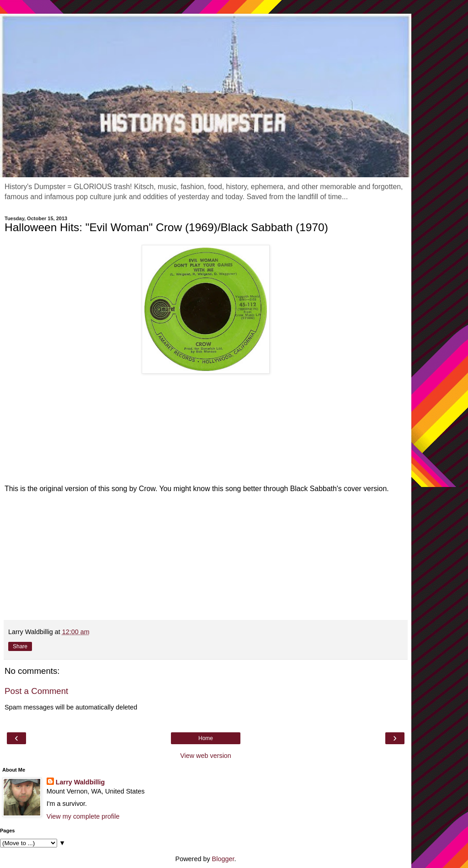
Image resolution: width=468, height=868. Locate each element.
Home (206, 738)
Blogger (223, 859)
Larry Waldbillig (80, 782)
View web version (206, 756)
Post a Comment (36, 691)
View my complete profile (83, 816)
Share (20, 646)
